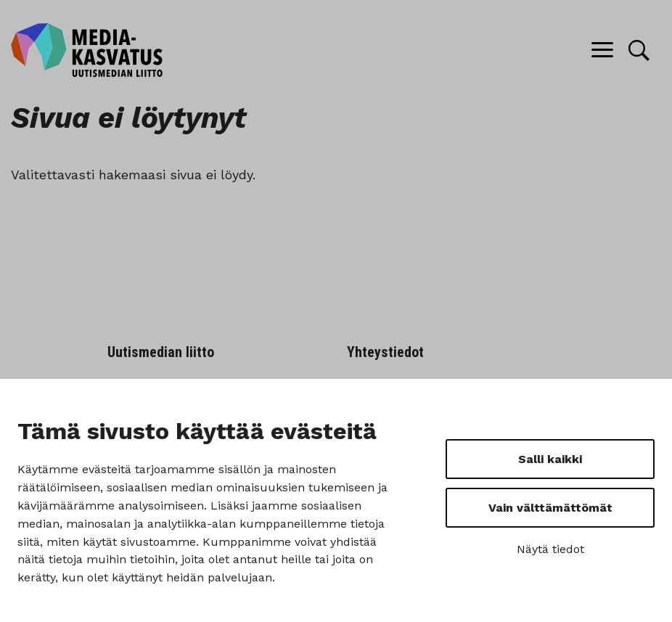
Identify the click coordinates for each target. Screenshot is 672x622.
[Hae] (639, 50)
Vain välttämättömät (550, 508)
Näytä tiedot (550, 549)
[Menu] (602, 50)
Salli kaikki (550, 459)
